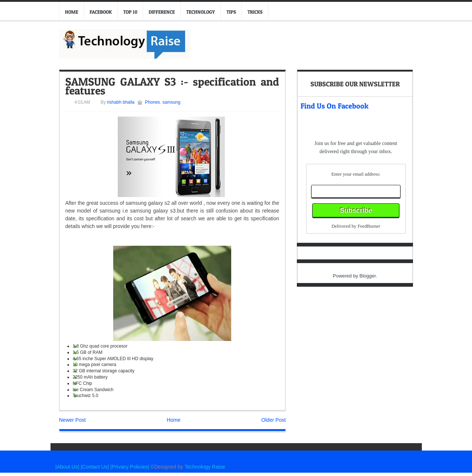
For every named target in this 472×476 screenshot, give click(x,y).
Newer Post (72, 420)
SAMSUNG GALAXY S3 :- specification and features (172, 86)
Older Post (274, 420)
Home (72, 12)
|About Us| (68, 467)
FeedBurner (369, 226)
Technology (201, 12)
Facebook (101, 12)
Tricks (255, 12)
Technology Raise (205, 467)
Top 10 (130, 12)
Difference (162, 12)
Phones (152, 102)
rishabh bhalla (120, 102)
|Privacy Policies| (130, 467)
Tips (231, 12)
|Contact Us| (96, 467)
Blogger (368, 276)
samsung (172, 102)
